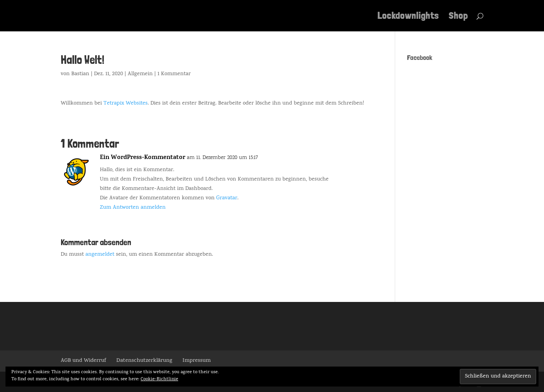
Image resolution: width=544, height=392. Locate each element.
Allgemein (140, 74)
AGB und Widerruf (83, 361)
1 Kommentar (174, 74)
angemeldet (100, 255)
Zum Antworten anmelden (133, 208)
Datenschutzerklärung (144, 361)
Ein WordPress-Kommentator (143, 158)
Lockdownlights (408, 17)
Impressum (197, 361)
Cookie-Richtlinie (159, 379)
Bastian (80, 74)
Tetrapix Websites (126, 104)
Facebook (420, 57)
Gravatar (227, 198)
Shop (458, 17)
